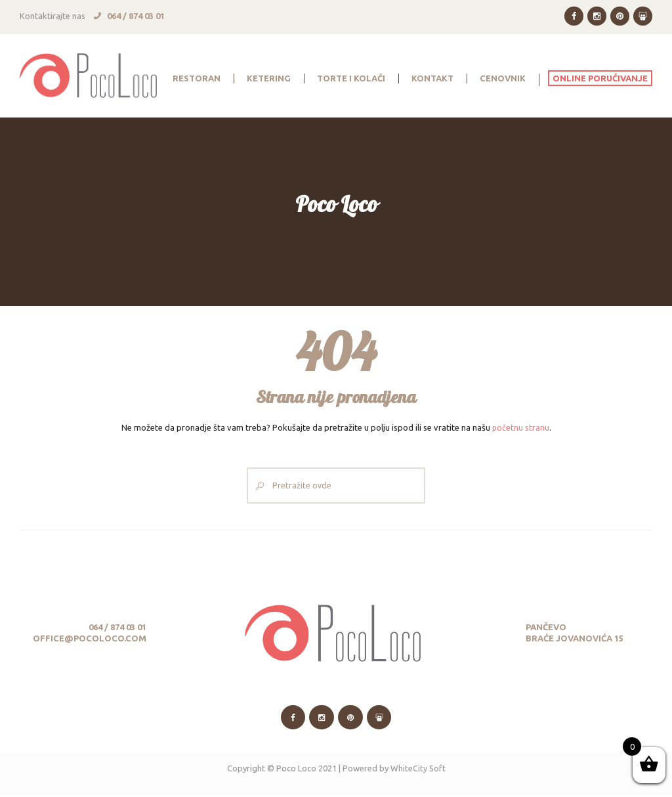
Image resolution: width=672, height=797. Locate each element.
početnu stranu (520, 427)
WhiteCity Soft (418, 771)
